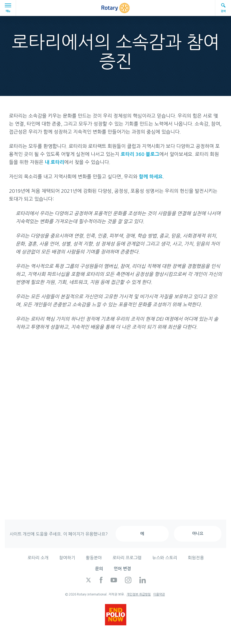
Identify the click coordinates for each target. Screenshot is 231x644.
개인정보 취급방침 (139, 594)
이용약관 (159, 594)
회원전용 (196, 558)
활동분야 (94, 558)
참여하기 (67, 558)
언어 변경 (122, 569)
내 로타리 (54, 162)
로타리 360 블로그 (140, 154)
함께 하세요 (151, 177)
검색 (223, 8)
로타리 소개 (38, 558)
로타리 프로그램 (127, 558)
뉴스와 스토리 (165, 558)
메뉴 (9, 8)
